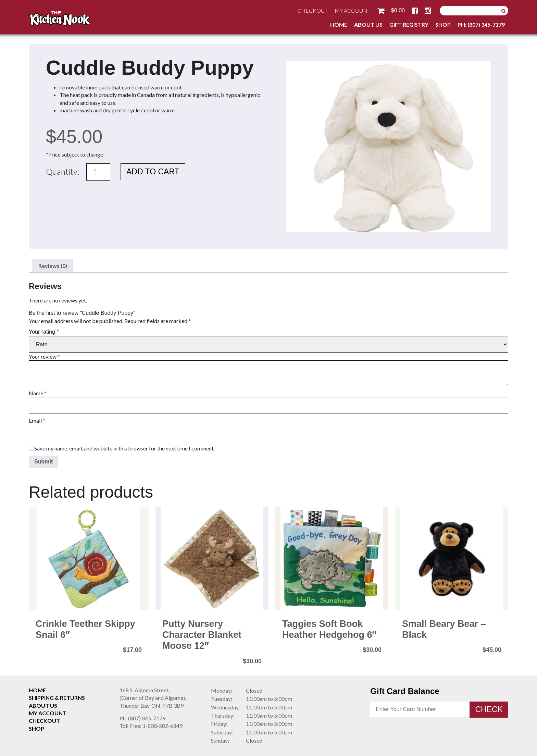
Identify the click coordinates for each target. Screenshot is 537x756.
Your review (44, 356)
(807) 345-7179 (142, 718)
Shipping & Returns (57, 698)
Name (38, 393)
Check (489, 709)
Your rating (44, 332)
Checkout (313, 10)
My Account (353, 10)
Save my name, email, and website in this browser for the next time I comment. (124, 448)
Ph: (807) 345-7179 (481, 24)
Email (37, 420)
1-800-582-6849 (151, 726)
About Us (368, 24)
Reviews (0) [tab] (53, 266)
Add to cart (153, 172)
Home (339, 24)
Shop (443, 24)
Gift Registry (409, 24)
